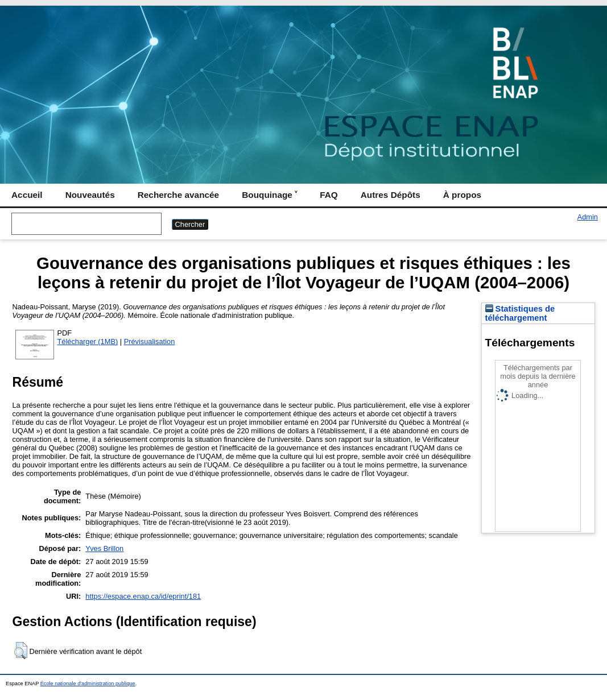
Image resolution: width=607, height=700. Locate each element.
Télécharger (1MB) (88, 341)
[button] (21, 651)
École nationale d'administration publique (88, 684)
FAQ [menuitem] (329, 195)
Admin (588, 217)
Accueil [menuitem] (27, 195)
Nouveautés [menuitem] (90, 195)
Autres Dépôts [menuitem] (391, 195)
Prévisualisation (150, 341)
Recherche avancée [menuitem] (178, 195)
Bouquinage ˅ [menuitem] (269, 195)
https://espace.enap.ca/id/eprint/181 (143, 596)
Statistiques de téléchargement (520, 313)
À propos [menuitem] (462, 195)
